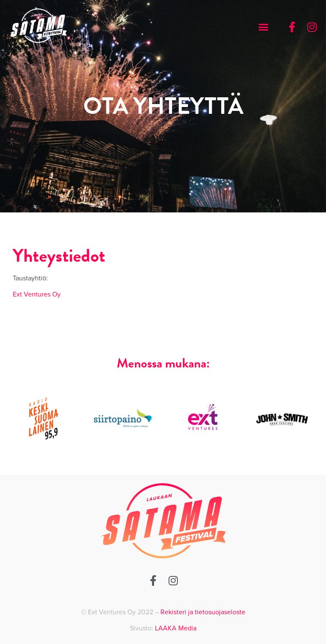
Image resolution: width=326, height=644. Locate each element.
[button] (263, 27)
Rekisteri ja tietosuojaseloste (203, 612)
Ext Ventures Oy (37, 294)
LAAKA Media (176, 628)
